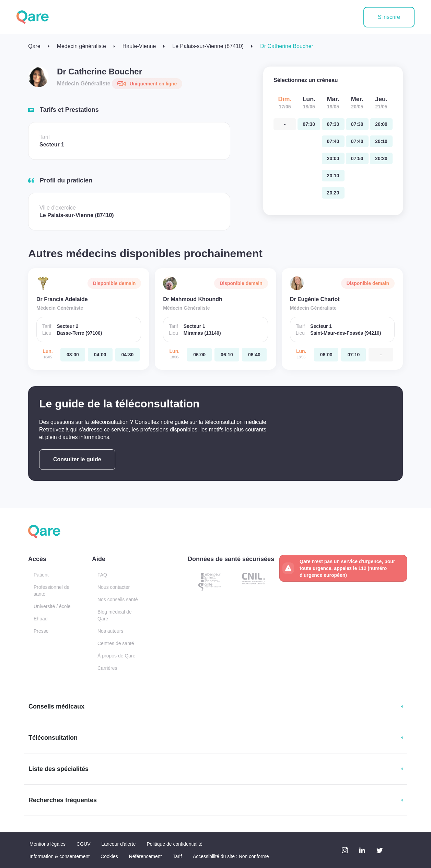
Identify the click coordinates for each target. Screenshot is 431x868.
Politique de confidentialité (174, 844)
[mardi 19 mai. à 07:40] (333, 141)
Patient (41, 575)
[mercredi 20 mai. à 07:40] (357, 141)
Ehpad (40, 619)
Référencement (145, 856)
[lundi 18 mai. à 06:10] (227, 355)
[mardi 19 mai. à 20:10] (333, 176)
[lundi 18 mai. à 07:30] (309, 124)
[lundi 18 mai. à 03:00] (73, 355)
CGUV (83, 844)
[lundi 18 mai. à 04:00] (100, 355)
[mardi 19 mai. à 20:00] (333, 158)
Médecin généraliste (81, 46)
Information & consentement (60, 856)
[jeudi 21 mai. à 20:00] (381, 124)
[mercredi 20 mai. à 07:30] (357, 124)
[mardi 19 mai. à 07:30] (333, 124)
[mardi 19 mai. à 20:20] (333, 193)
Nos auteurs (110, 631)
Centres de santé (116, 643)
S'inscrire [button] (389, 17)
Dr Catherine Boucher (287, 46)
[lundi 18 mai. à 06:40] (254, 355)
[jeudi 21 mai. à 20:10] (381, 141)
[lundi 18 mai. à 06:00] (199, 355)
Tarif (177, 856)
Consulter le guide (77, 459)
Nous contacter (114, 587)
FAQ (102, 575)
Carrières (107, 668)
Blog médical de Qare (115, 615)
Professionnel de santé (51, 591)
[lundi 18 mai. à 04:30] (128, 355)
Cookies (109, 856)
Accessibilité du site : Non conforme (231, 856)
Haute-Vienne (139, 46)
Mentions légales (48, 844)
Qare (34, 46)
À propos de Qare (117, 656)
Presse (41, 631)
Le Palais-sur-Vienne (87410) (208, 46)
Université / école (52, 606)
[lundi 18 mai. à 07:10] (353, 355)
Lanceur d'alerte (119, 844)
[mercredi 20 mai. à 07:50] (357, 158)
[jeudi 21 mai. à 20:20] (381, 158)
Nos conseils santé (118, 599)
